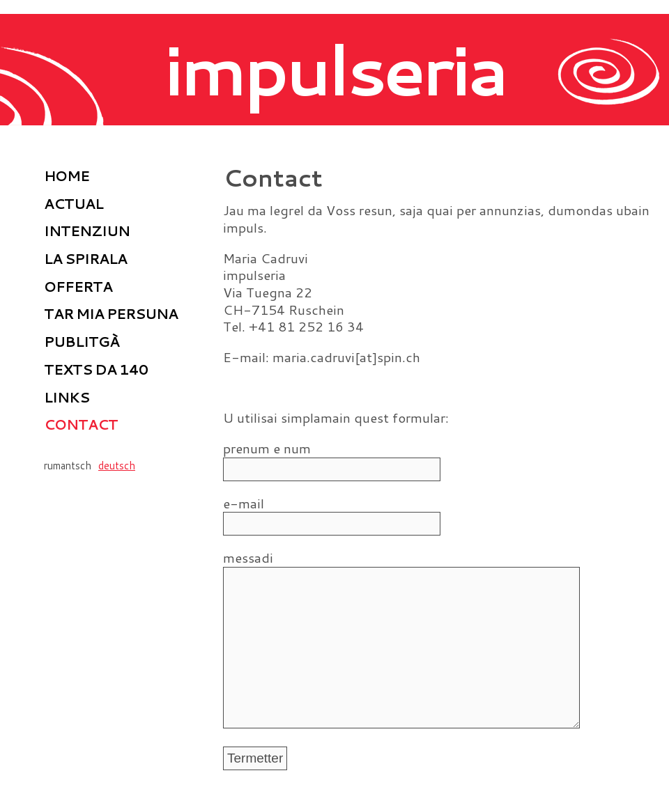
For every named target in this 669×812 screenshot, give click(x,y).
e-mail (256, 504)
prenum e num (267, 449)
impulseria (335, 69)
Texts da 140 (96, 369)
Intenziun (87, 231)
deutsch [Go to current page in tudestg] (117, 466)
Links (67, 397)
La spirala (85, 258)
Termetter (255, 786)
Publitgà (82, 341)
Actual (74, 203)
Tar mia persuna (111, 313)
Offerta (78, 286)
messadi (256, 558)
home (67, 175)
